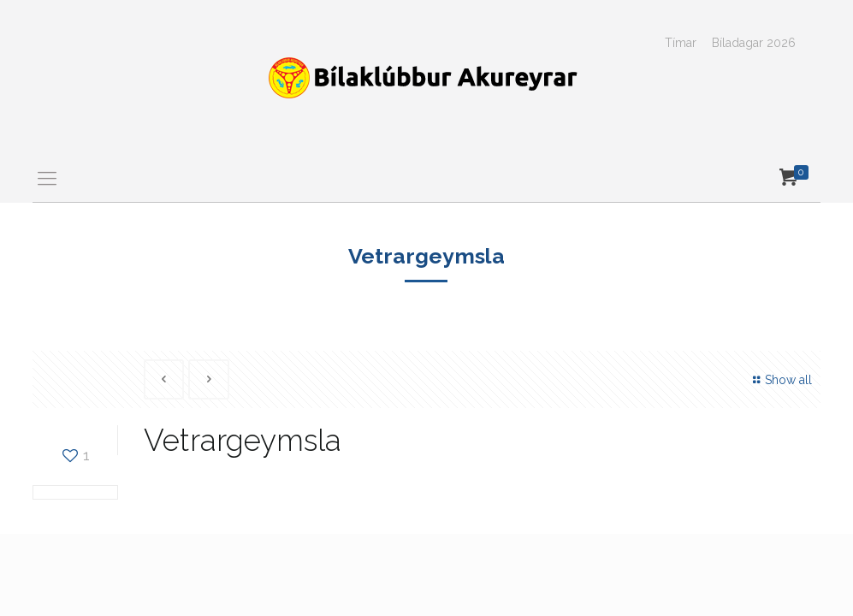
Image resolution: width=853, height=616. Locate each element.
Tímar (681, 43)
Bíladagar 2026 (754, 43)
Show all (780, 380)
